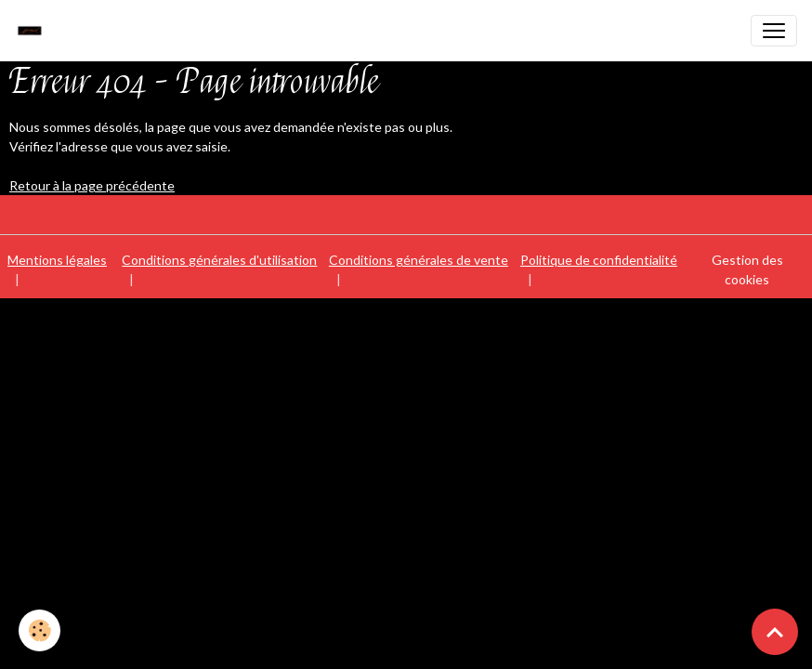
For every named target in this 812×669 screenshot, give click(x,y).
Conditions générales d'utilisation (219, 260)
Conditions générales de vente (419, 260)
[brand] (34, 31)
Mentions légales (57, 260)
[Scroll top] (775, 632)
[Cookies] (39, 630)
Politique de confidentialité (599, 260)
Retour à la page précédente (92, 185)
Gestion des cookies (747, 269)
